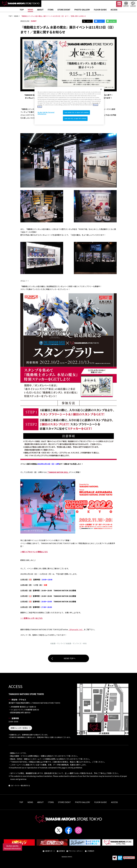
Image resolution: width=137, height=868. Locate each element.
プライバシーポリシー (76, 851)
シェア (101, 21)
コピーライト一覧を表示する (20, 785)
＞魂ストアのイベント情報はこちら (34, 552)
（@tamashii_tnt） (76, 629)
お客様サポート (50, 851)
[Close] (101, 89)
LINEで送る (112, 21)
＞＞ (31, 618)
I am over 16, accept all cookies (75, 119)
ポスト (89, 21)
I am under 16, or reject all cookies (76, 112)
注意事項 (62, 851)
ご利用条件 (91, 851)
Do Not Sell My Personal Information (12, 847)
